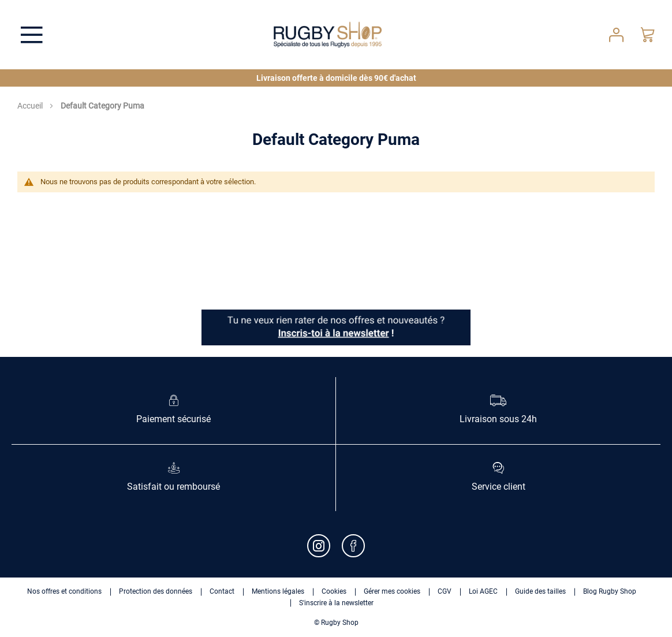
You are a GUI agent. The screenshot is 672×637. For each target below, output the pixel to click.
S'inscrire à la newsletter (336, 603)
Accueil (31, 106)
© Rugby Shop (336, 623)
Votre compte (616, 35)
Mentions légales (278, 591)
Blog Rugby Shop (610, 591)
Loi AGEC (483, 591)
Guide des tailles (540, 591)
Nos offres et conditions (64, 591)
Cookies (334, 591)
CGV (445, 591)
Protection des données (156, 591)
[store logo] (328, 35)
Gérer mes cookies (392, 591)
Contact (222, 591)
